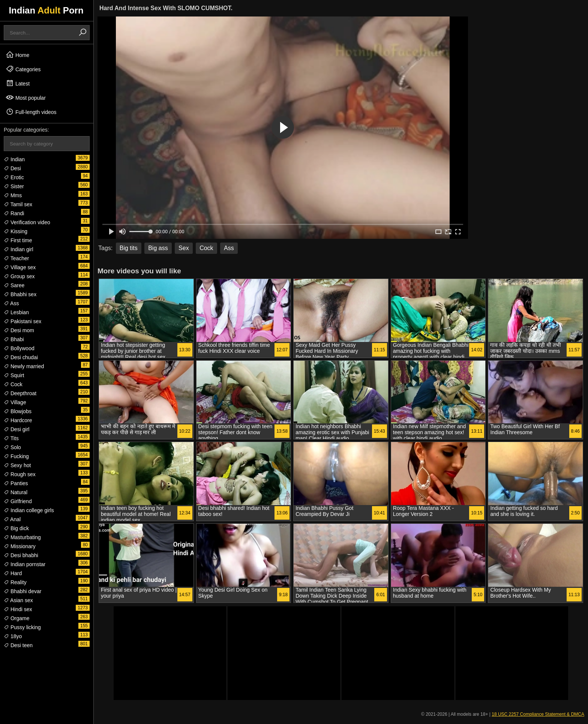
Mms (13, 195)
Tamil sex (18, 204)
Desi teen (18, 645)
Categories (23, 69)
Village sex (20, 267)
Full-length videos (31, 112)
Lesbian (16, 312)
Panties (16, 483)
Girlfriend (18, 501)
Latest (18, 83)
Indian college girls (29, 510)
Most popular (26, 97)
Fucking (16, 456)
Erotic (14, 177)
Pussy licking (22, 627)
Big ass (158, 248)
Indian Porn (46, 10)
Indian (14, 159)
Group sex (19, 276)
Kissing (16, 231)
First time (18, 240)
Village (15, 402)
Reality (15, 582)
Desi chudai (21, 357)
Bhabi (14, 339)
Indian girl (19, 249)
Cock (13, 384)
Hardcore (18, 420)
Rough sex (20, 474)
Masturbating (22, 537)
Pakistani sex (22, 321)
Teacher (16, 258)
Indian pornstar (25, 564)
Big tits (129, 248)
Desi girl (16, 429)
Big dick (16, 528)
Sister (14, 186)
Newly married (24, 366)
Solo (12, 447)
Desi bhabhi (21, 555)
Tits (11, 438)
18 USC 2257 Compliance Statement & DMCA (538, 714)
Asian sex (18, 600)
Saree (14, 285)
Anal (12, 519)
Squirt (14, 375)
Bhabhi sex (20, 294)
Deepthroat (20, 393)
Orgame (16, 618)
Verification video (27, 222)
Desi (12, 168)
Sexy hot (17, 465)
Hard (13, 573)
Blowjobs (18, 411)
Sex (184, 248)
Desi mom (19, 330)
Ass (11, 303)
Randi (14, 213)
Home (17, 55)
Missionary (20, 546)
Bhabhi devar (22, 591)
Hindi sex (18, 609)
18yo (13, 636)
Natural (16, 492)
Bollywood (19, 348)
